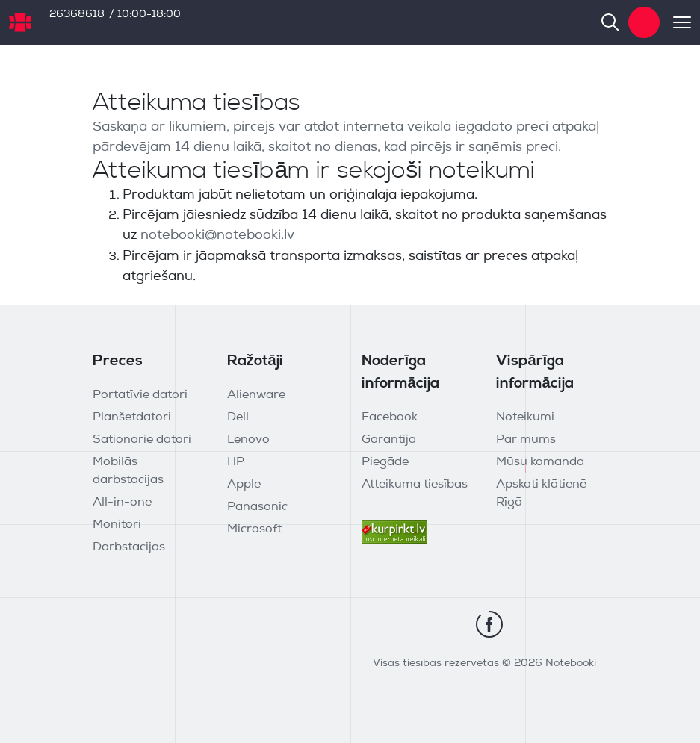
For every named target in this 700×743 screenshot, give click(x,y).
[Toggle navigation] (675, 22)
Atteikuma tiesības (415, 485)
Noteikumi (525, 417)
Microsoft (254, 529)
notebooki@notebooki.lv (217, 236)
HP (236, 462)
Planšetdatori (132, 417)
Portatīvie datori (140, 395)
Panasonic (257, 507)
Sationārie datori (142, 440)
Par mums (526, 440)
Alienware (256, 395)
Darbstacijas (129, 547)
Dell (238, 417)
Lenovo (248, 440)
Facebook (390, 417)
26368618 (77, 15)
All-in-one (122, 503)
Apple (244, 485)
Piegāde (385, 462)
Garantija (389, 440)
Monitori (117, 525)
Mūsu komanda (540, 462)
